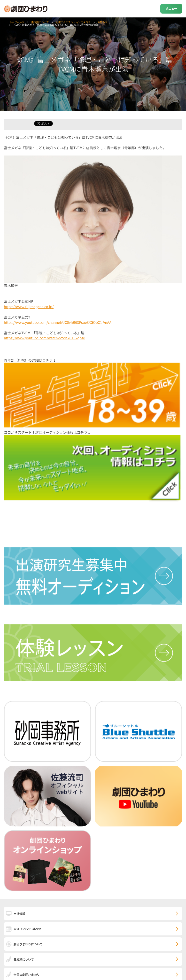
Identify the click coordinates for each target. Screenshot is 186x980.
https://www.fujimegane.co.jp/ (29, 307)
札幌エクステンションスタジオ (73, 22)
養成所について (40, 22)
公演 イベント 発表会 (27, 929)
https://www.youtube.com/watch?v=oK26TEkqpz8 (45, 338)
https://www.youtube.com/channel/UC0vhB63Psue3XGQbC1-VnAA (58, 322)
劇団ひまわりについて (28, 944)
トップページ (17, 22)
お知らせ (102, 22)
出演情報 (19, 914)
